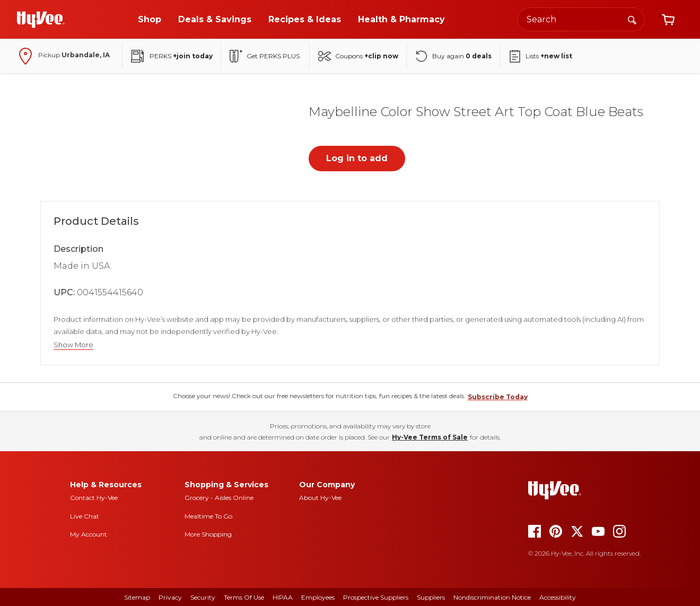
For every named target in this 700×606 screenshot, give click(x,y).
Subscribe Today (498, 397)
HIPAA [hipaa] (283, 597)
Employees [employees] (318, 597)
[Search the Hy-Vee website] (581, 19)
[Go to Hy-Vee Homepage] (41, 20)
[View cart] (668, 20)
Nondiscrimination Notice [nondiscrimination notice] (492, 597)
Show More (73, 345)
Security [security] (203, 597)
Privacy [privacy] (170, 597)
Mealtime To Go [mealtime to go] (208, 516)
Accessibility (558, 597)
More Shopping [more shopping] (208, 534)
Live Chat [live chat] (85, 516)
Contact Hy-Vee (94, 498)
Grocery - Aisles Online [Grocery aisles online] (219, 498)
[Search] (632, 19)
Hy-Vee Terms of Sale (430, 437)
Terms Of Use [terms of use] (244, 597)
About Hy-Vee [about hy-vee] (320, 498)
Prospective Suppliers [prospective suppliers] (376, 597)
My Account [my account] (89, 534)
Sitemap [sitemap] (137, 597)
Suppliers (431, 597)
